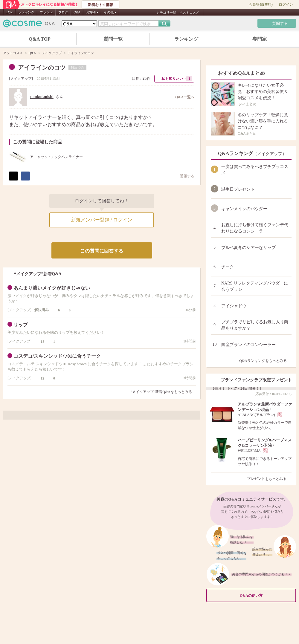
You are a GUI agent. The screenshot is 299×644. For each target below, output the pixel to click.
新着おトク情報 (100, 5)
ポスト (13, 176)
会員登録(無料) (261, 4)
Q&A (77, 12)
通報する (184, 176)
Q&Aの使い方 (266, 595)
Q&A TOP (40, 39)
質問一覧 (113, 39)
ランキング (26, 12)
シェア (25, 176)
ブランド (46, 12)
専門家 (260, 39)
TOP (9, 12)
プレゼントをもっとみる (269, 479)
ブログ (63, 12)
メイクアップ (21, 79)
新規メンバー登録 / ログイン (102, 220)
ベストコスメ (189, 13)
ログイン (286, 4)
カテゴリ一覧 (166, 13)
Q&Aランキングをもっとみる (265, 361)
